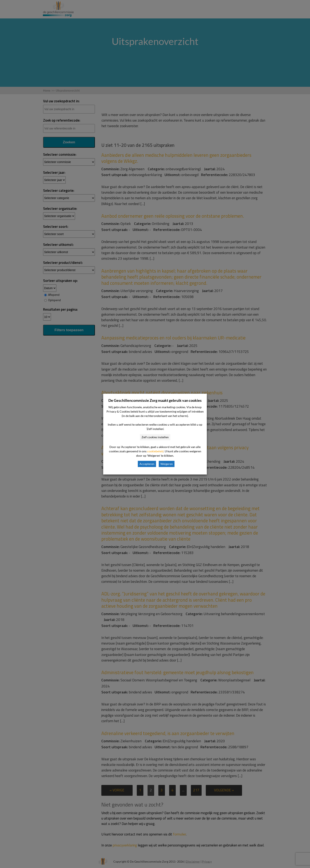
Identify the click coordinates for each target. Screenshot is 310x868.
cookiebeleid (155, 451)
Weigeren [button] (167, 464)
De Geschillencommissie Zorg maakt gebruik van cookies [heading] (155, 400)
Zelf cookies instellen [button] (155, 437)
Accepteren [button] (147, 464)
